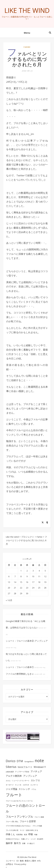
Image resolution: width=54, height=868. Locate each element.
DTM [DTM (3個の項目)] (20, 761)
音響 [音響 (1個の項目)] (24, 843)
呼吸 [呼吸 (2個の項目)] (31, 834)
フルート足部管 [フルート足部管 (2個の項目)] (28, 821)
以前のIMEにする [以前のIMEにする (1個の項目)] (32, 830)
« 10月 (9, 600)
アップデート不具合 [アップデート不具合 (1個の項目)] (22, 772)
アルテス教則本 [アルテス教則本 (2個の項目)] (14, 776)
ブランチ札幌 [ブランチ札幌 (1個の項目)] (37, 826)
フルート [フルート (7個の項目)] (14, 795)
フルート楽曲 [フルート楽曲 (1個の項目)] (39, 817)
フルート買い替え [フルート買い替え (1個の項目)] (12, 822)
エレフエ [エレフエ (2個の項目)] (35, 780)
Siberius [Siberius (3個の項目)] (11, 767)
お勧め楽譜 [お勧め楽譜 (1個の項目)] (10, 772)
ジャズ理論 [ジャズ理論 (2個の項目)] (12, 789)
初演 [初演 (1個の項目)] (25, 835)
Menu (27, 33)
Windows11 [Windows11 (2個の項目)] (40, 767)
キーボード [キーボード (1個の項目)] (10, 785)
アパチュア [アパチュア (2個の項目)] (36, 771)
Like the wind (27, 10)
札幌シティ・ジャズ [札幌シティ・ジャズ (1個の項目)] (28, 839)
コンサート (10, 861)
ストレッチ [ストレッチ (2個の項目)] (24, 789)
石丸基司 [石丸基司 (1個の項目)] (40, 839)
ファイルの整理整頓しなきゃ (20, 674)
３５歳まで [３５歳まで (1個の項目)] (31, 843)
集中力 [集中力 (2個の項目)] (17, 843)
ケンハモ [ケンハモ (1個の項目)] (18, 785)
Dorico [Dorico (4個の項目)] (11, 761)
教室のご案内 (30, 861)
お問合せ (10, 864)
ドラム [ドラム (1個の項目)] (34, 789)
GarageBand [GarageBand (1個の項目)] (29, 762)
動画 (22, 861)
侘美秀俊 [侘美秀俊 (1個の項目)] (19, 835)
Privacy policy (20, 864)
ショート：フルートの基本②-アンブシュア (27, 641)
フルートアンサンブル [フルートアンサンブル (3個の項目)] (19, 816)
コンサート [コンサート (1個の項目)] (34, 785)
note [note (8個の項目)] (39, 761)
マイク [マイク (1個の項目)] (22, 830)
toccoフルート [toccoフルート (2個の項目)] (25, 767)
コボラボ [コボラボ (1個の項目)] (26, 785)
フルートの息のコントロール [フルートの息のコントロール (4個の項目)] (25, 808)
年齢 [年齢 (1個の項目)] (36, 835)
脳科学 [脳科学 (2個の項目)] (9, 843)
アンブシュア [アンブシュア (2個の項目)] (30, 776)
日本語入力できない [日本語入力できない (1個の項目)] (13, 839)
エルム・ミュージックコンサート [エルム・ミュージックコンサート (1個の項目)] (18, 781)
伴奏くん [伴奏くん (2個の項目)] (10, 834)
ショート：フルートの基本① (20, 667)
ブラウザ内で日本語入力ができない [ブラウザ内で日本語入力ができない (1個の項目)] (18, 826)
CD (17, 861)
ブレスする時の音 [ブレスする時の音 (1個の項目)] (12, 830)
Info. (39, 861)
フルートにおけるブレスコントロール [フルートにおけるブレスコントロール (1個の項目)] (19, 801)
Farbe (27, 47)
